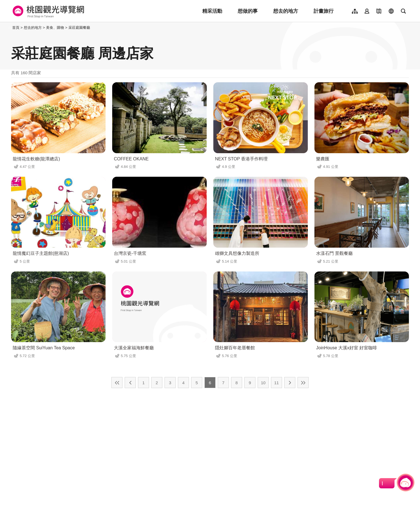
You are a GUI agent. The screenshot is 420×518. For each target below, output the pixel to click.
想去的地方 (286, 11)
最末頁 (303, 383)
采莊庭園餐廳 (79, 28)
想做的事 (248, 11)
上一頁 (130, 383)
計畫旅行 (324, 11)
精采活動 (212, 11)
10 (263, 383)
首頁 (16, 28)
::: (10, 28)
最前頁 (117, 383)
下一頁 (290, 383)
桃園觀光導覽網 (48, 11)
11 (277, 383)
